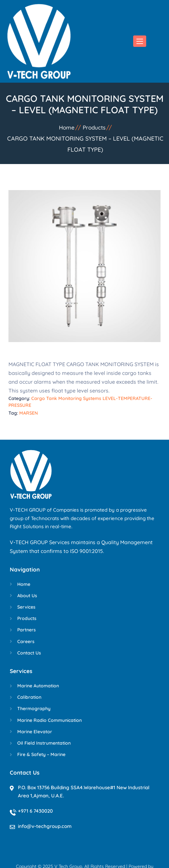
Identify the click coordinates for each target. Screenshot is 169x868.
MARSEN (28, 413)
